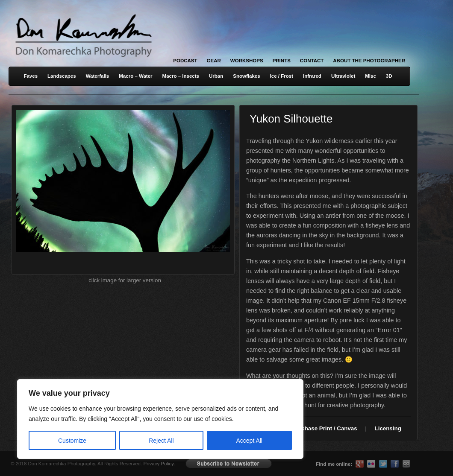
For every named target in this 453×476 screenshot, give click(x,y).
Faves (31, 76)
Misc (371, 76)
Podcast (185, 61)
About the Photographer (369, 61)
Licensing (388, 428)
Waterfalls (98, 76)
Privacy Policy (159, 464)
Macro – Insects (181, 76)
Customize (72, 441)
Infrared (312, 76)
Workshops (247, 61)
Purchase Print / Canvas (325, 428)
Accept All (249, 441)
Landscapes (62, 76)
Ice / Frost (282, 76)
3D (389, 76)
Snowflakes (246, 76)
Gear (214, 61)
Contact (312, 61)
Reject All (161, 441)
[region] (111, 419)
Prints (282, 61)
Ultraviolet (343, 76)
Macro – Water (135, 76)
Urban (216, 76)
